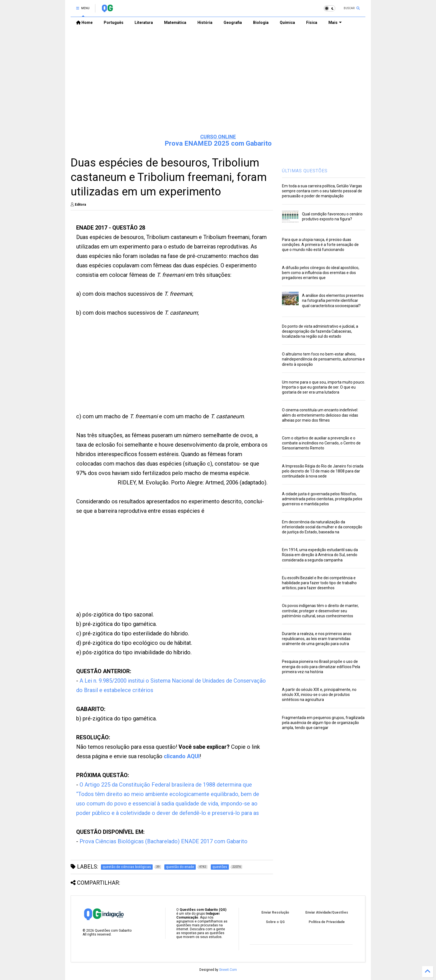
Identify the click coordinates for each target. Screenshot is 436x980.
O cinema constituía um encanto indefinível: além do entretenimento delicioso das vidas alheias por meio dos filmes (320, 415)
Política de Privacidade (327, 922)
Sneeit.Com (228, 970)
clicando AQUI (182, 756)
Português (114, 23)
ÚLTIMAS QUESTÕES (305, 171)
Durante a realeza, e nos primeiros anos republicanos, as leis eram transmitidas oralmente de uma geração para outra (317, 639)
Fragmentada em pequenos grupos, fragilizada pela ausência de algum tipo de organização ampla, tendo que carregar (323, 723)
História (205, 23)
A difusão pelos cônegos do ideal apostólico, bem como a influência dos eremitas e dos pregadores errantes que (321, 273)
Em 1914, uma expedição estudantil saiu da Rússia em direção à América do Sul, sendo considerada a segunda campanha (320, 555)
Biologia (261, 23)
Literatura (144, 23)
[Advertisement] (218, 86)
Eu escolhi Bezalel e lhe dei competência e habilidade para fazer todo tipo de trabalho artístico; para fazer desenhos (319, 583)
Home (84, 23)
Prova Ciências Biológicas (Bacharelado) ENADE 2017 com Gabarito (163, 841)
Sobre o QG (275, 922)
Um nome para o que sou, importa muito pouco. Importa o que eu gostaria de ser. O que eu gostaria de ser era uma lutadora (324, 387)
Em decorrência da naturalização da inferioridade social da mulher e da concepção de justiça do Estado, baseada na (322, 527)
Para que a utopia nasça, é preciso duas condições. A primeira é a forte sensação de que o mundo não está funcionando (320, 245)
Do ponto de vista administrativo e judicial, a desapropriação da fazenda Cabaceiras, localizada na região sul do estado (320, 331)
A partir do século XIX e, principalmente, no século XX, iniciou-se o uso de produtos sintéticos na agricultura (319, 695)
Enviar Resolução (275, 912)
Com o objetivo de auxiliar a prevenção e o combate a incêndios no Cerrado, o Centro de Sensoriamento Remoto (321, 443)
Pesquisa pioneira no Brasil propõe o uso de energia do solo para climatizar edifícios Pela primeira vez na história (321, 666)
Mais (335, 23)
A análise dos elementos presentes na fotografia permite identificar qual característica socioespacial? (333, 300)
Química (287, 23)
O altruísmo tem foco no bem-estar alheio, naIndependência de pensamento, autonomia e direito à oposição (323, 359)
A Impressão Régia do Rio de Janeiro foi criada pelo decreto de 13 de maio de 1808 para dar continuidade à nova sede (323, 471)
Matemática (175, 23)
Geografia (233, 23)
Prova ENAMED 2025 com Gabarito (218, 143)
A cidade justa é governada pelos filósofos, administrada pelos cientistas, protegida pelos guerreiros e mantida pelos (322, 499)
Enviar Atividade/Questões (327, 912)
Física (312, 23)
